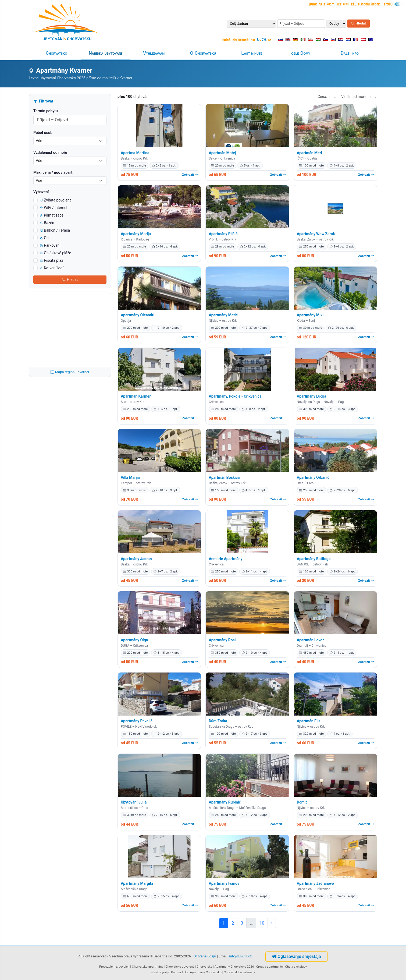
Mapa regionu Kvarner (70, 372)
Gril (45, 238)
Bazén (47, 223)
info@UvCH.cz (240, 956)
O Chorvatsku (203, 53)
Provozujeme (108, 967)
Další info (350, 53)
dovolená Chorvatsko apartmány (141, 967)
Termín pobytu (46, 111)
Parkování (50, 245)
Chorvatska (204, 967)
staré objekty (160, 972)
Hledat (359, 24)
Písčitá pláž (51, 260)
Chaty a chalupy (296, 967)
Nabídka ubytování (105, 53)
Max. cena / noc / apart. (53, 172)
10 (262, 923)
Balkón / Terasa (55, 230)
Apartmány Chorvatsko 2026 (234, 967)
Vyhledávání (154, 53)
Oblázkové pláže (55, 253)
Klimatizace (52, 215)
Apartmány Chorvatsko (206, 972)
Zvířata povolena (56, 200)
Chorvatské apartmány (239, 972)
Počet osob (43, 133)
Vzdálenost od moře (50, 153)
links (185, 972)
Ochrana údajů (205, 956)
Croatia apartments (270, 967)
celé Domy (301, 53)
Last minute (252, 53)
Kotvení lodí (52, 268)
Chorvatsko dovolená (180, 967)
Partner (176, 972)
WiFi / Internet (54, 208)
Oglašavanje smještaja (296, 956)
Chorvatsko (56, 53)
